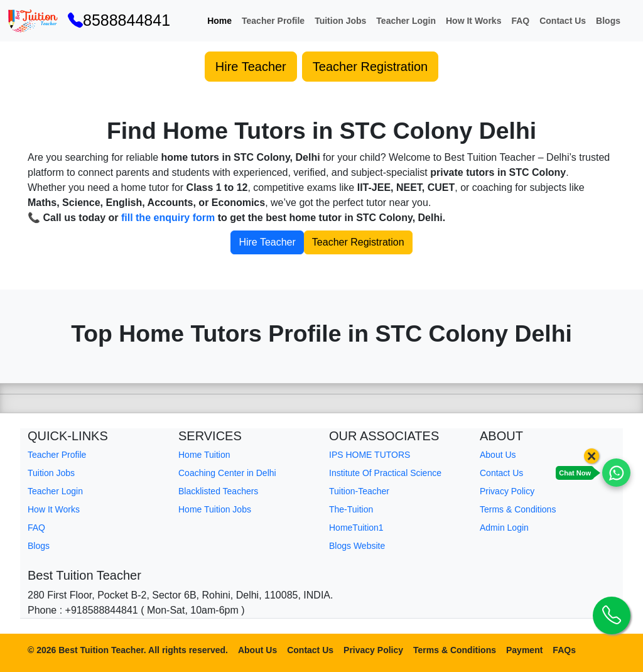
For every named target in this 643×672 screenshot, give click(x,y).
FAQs (564, 650)
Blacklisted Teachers (218, 491)
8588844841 (119, 20)
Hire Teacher (251, 67)
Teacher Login (406, 21)
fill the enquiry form (168, 218)
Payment (524, 650)
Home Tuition (204, 455)
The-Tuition (351, 509)
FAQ (520, 21)
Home (219, 21)
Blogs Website (357, 546)
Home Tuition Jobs (215, 509)
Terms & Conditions (518, 509)
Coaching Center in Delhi (227, 473)
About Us (498, 455)
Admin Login (504, 528)
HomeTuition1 (356, 528)
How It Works (473, 21)
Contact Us (563, 21)
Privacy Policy (507, 491)
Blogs (608, 21)
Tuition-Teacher (359, 491)
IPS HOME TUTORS (370, 455)
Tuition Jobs (340, 21)
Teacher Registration (370, 67)
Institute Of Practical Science (385, 473)
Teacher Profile (273, 21)
